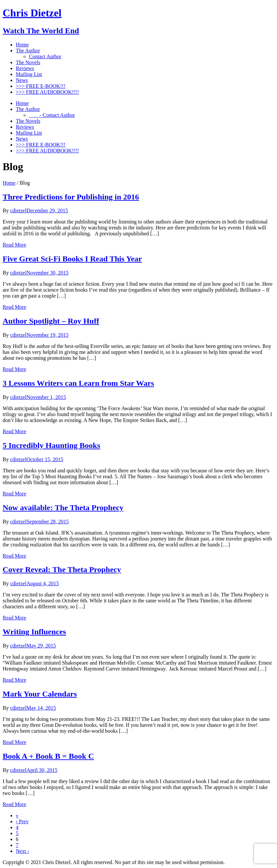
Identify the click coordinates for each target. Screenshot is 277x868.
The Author (28, 51)
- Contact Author (52, 115)
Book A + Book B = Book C (48, 756)
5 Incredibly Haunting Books (51, 445)
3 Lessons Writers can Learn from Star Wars (78, 383)
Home (22, 45)
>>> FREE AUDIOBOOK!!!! (47, 92)
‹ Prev (22, 821)
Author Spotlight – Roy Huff (51, 321)
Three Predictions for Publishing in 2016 (71, 197)
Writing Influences (34, 632)
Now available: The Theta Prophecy (63, 508)
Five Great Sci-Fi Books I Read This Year (72, 259)
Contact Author (45, 56)
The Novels (28, 62)
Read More (14, 245)
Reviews (25, 68)
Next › (22, 851)
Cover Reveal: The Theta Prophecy (62, 569)
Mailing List (29, 74)
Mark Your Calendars (40, 694)
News (22, 80)
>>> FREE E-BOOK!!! (41, 86)
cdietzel (18, 210)
